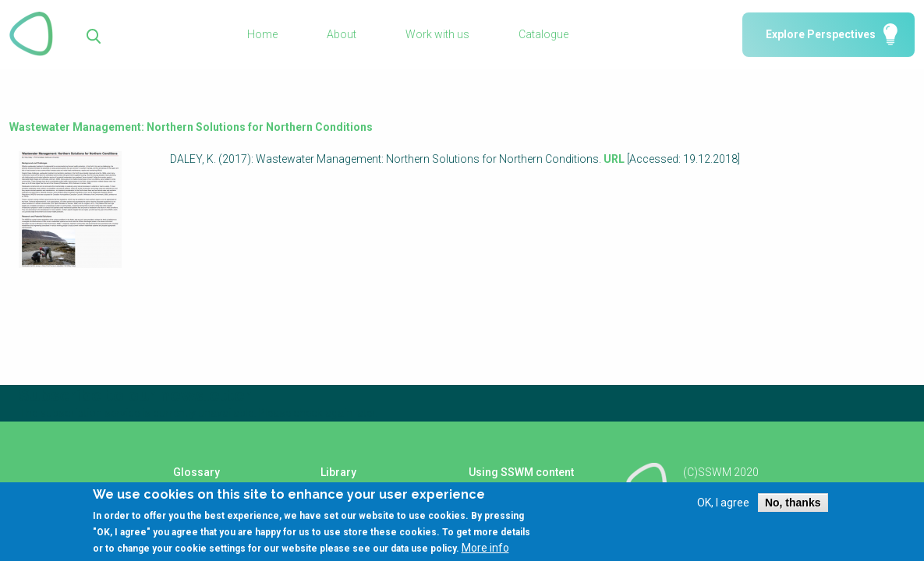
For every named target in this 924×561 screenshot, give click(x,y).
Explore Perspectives (821, 34)
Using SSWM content (521, 472)
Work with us (437, 34)
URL (614, 159)
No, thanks (793, 510)
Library (338, 472)
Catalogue (543, 34)
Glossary (196, 472)
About (342, 34)
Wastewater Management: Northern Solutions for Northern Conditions (191, 127)
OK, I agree (723, 510)
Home (262, 34)
